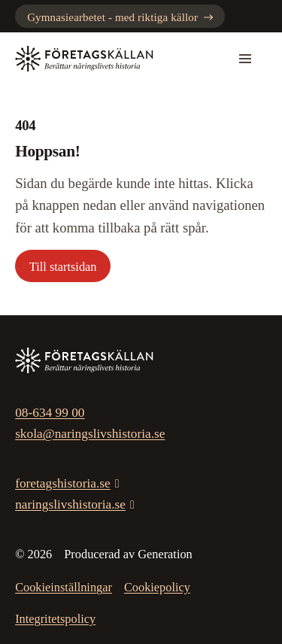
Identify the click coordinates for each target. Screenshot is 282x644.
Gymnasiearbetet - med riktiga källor (120, 17)
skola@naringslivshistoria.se (90, 434)
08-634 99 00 (50, 413)
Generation (165, 554)
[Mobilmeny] (245, 59)
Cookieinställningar (64, 587)
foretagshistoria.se (63, 483)
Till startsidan (63, 267)
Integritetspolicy (55, 619)
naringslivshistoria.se (70, 504)
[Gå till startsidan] (84, 59)
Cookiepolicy (157, 587)
